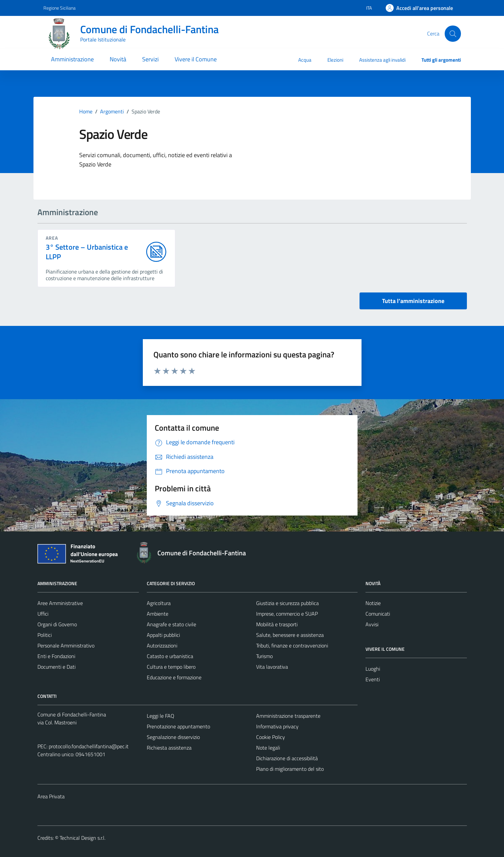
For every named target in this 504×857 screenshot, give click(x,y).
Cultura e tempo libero (171, 667)
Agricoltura (159, 603)
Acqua (305, 60)
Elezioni (335, 60)
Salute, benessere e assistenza (290, 635)
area (52, 238)
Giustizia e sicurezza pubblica (287, 603)
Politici (45, 635)
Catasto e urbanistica (170, 656)
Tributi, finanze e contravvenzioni (292, 645)
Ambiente (158, 614)
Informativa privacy (277, 726)
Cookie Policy (271, 737)
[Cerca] (453, 33)
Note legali (268, 748)
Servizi (150, 59)
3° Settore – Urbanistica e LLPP (87, 252)
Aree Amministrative (60, 603)
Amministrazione (72, 59)
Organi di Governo (57, 624)
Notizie (373, 603)
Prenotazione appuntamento (178, 726)
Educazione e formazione (174, 677)
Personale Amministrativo (66, 645)
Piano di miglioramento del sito (290, 769)
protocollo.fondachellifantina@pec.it (89, 746)
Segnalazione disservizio (173, 737)
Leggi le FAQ (161, 716)
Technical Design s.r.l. (83, 838)
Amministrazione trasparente (288, 716)
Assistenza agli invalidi (382, 60)
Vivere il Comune (196, 59)
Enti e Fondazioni (56, 656)
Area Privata (51, 796)
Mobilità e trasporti (277, 624)
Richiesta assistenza (169, 748)
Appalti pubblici (163, 635)
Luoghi (373, 669)
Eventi (373, 679)
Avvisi (372, 624)
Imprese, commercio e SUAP (287, 614)
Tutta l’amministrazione (413, 301)
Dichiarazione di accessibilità (287, 758)
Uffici (43, 614)
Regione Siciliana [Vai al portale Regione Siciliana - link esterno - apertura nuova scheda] (59, 8)
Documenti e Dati (56, 667)
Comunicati (378, 614)
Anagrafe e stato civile (171, 624)
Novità (118, 59)
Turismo (264, 656)
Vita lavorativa (272, 667)
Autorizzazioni (162, 645)
